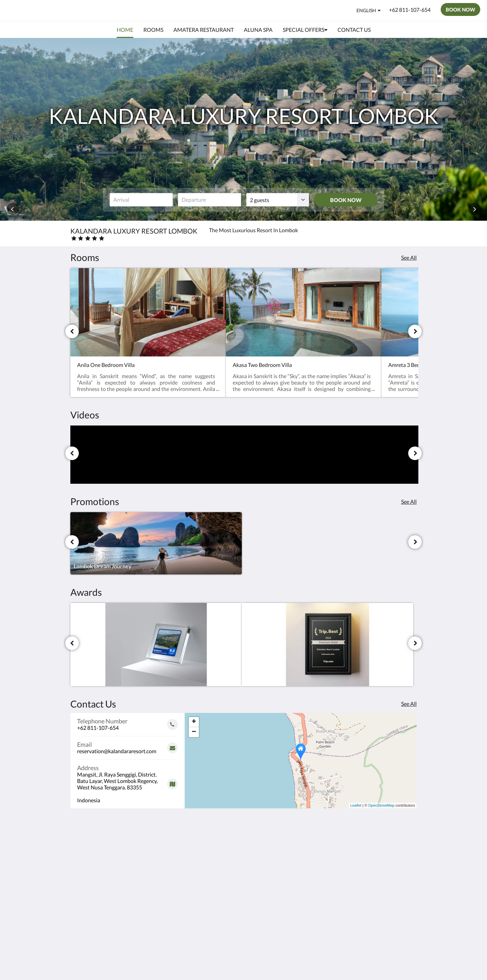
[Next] (415, 331)
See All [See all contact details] (409, 704)
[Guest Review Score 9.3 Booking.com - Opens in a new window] (156, 645)
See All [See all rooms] (409, 257)
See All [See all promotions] (409, 502)
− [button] (194, 732)
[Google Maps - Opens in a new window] (127, 781)
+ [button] (194, 722)
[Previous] (72, 331)
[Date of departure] (210, 200)
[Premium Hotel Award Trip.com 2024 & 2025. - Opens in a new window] (328, 645)
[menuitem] (125, 30)
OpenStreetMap (381, 805)
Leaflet (356, 805)
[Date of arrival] (141, 200)
